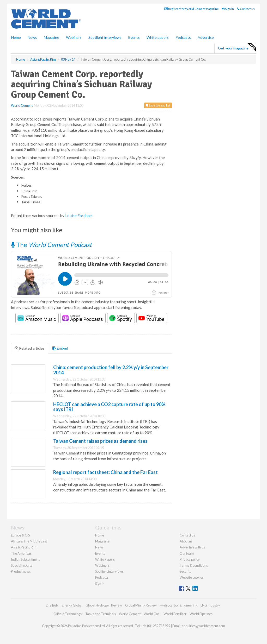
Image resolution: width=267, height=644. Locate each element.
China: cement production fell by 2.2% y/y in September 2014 (111, 370)
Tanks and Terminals (101, 614)
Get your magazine (237, 47)
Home (16, 37)
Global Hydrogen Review (104, 605)
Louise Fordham (79, 216)
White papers (158, 37)
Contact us (246, 9)
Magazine (51, 37)
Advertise (206, 37)
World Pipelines (201, 614)
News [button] (32, 37)
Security (186, 571)
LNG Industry (210, 605)
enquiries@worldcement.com (203, 626)
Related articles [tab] (30, 348)
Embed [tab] (60, 348)
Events (134, 37)
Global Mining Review (141, 605)
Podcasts (183, 37)
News (99, 547)
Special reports (22, 565)
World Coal (152, 614)
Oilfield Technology (68, 614)
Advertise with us (192, 547)
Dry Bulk (52, 605)
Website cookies (192, 577)
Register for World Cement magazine (192, 9)
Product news (21, 571)
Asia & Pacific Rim (24, 547)
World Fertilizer (175, 614)
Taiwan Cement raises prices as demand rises (100, 441)
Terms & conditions (194, 565)
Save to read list (158, 105)
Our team (187, 553)
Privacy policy (190, 559)
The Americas (21, 553)
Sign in (228, 9)
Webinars (74, 37)
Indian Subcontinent (25, 559)
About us (186, 541)
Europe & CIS (20, 535)
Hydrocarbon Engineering (179, 605)
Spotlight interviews (105, 37)
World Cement (22, 105)
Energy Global (72, 605)
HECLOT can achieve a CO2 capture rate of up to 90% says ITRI (109, 407)
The (51, 245)
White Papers (105, 559)
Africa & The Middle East (29, 541)
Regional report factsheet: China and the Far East (105, 472)
